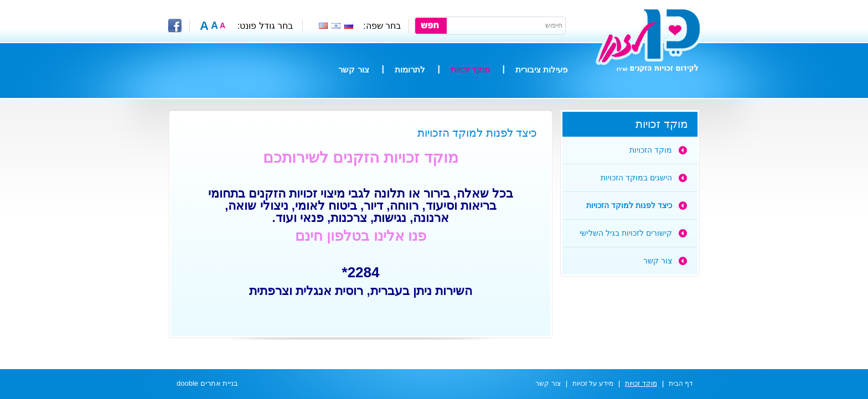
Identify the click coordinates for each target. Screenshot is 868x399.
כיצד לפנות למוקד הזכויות (629, 205)
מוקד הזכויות (651, 150)
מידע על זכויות (593, 384)
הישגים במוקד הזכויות (636, 178)
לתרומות (410, 69)
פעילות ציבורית (541, 69)
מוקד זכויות (470, 69)
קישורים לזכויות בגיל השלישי (626, 233)
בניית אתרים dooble (207, 383)
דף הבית (681, 384)
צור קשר (353, 69)
